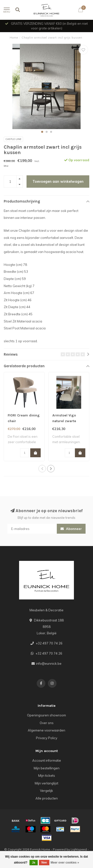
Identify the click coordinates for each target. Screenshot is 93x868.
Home (14, 38)
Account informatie (47, 760)
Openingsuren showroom (46, 715)
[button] (42, 132)
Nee (44, 863)
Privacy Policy (47, 738)
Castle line (13, 139)
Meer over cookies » (65, 863)
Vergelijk (46, 791)
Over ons (47, 723)
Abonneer (71, 529)
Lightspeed (79, 849)
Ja (34, 863)
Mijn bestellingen (47, 768)
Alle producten (47, 798)
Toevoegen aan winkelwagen (58, 182)
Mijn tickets (47, 776)
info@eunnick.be (49, 663)
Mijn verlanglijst (46, 783)
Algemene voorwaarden (46, 730)
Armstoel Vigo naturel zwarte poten (64, 421)
